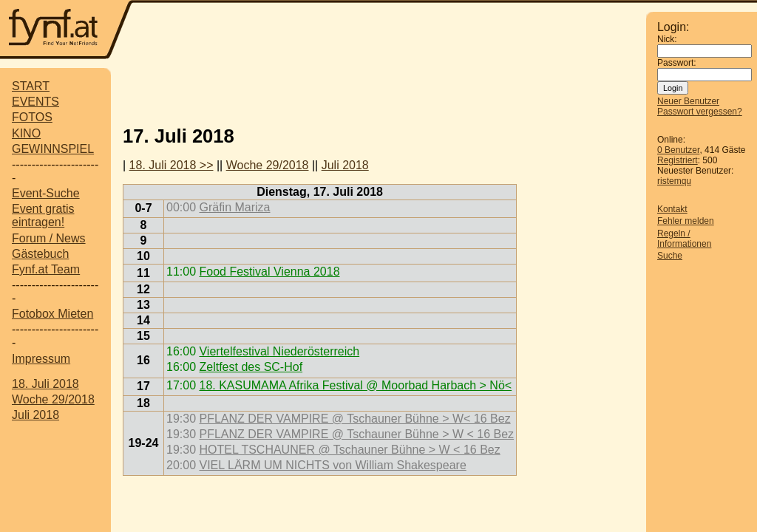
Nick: (667, 39)
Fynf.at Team (46, 269)
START (31, 86)
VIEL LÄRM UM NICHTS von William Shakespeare (332, 465)
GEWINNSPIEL (53, 149)
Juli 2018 (35, 415)
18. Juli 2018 (45, 384)
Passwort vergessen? (700, 112)
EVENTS (35, 102)
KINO (26, 133)
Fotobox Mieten (52, 314)
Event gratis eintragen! (43, 215)
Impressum (41, 359)
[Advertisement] (378, 91)
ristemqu (674, 181)
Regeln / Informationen (684, 239)
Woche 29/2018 (53, 399)
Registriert (678, 160)
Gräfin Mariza (234, 207)
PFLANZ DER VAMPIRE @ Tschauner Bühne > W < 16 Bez (356, 434)
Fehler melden (686, 221)
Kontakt (672, 209)
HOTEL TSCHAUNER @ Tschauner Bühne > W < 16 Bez (349, 450)
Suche (670, 256)
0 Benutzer (678, 150)
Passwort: (677, 63)
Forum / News (49, 238)
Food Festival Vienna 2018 (269, 272)
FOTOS (32, 117)
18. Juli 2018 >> (172, 165)
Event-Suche (46, 193)
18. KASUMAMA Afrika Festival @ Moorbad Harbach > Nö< (355, 385)
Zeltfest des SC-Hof (251, 367)
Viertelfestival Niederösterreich (279, 351)
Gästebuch (40, 254)
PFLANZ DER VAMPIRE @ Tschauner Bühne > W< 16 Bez (354, 419)
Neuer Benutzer (688, 101)
